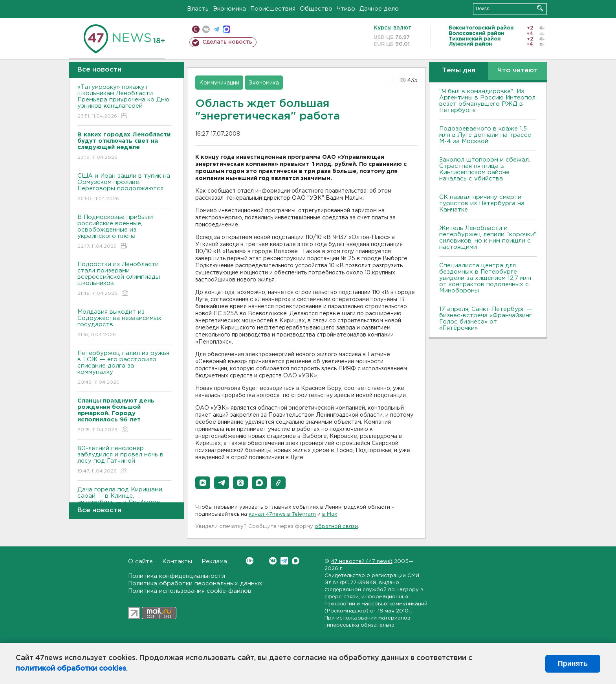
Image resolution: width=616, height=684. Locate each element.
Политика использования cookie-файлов (190, 591)
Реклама (214, 562)
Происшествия (273, 9)
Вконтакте (250, 561)
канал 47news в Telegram (282, 514)
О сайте (140, 562)
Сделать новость (227, 42)
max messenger (226, 29)
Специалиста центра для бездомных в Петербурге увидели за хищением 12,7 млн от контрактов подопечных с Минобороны (485, 278)
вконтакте (206, 29)
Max (296, 561)
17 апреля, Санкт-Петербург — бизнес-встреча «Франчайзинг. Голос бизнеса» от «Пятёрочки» (486, 319)
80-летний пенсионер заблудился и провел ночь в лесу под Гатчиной (124, 460)
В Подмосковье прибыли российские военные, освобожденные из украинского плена (124, 232)
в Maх (330, 514)
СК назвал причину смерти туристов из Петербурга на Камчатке (482, 203)
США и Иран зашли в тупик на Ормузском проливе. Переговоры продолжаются (124, 188)
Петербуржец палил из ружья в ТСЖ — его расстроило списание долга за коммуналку (124, 368)
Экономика (229, 9)
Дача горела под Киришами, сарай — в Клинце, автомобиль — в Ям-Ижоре (124, 501)
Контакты (177, 562)
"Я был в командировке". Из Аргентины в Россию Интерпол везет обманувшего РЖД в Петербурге (487, 101)
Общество (316, 9)
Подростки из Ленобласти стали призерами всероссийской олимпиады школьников (124, 279)
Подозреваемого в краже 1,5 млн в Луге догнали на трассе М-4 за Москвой (485, 135)
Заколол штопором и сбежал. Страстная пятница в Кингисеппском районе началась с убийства (485, 169)
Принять (573, 664)
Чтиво (346, 9)
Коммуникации (219, 83)
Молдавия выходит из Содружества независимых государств (124, 324)
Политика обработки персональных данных (195, 584)
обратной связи (336, 527)
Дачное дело (379, 9)
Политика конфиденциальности (177, 576)
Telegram (284, 561)
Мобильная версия (196, 29)
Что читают (518, 71)
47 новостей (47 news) (362, 562)
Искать (540, 8)
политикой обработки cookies (71, 669)
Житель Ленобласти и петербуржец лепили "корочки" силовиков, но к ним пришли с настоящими (488, 238)
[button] (203, 483)
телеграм (216, 29)
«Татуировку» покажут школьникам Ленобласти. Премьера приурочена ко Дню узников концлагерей (124, 102)
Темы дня (459, 71)
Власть (198, 9)
